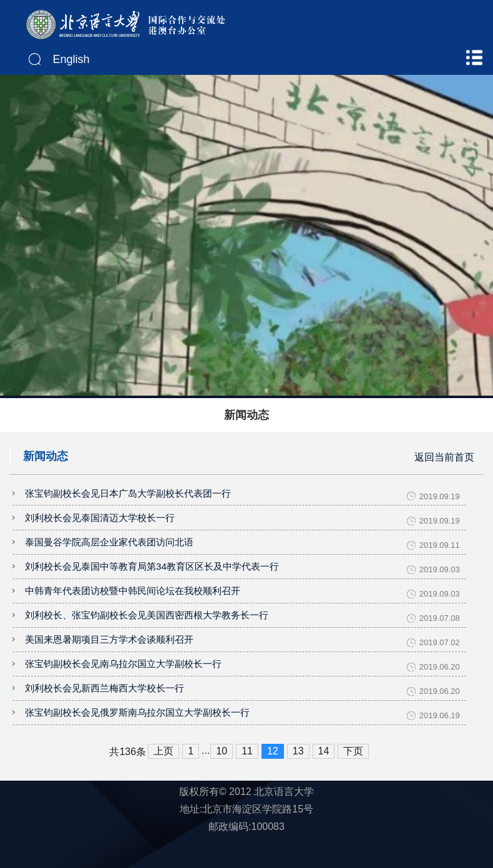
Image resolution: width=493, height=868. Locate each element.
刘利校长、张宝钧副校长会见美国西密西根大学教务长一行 (147, 632)
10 (222, 782)
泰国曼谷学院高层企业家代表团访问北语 (109, 549)
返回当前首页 (444, 456)
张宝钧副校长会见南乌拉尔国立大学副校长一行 (123, 687)
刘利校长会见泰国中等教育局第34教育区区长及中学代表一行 (152, 577)
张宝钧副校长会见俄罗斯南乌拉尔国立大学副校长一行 (137, 742)
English (71, 59)
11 (247, 782)
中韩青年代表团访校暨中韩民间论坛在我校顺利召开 (133, 604)
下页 (353, 782)
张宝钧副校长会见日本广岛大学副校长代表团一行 (128, 495)
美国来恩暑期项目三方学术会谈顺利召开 (109, 659)
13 (298, 782)
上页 (164, 782)
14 (324, 782)
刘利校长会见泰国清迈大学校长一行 (100, 522)
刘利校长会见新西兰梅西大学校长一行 (105, 714)
